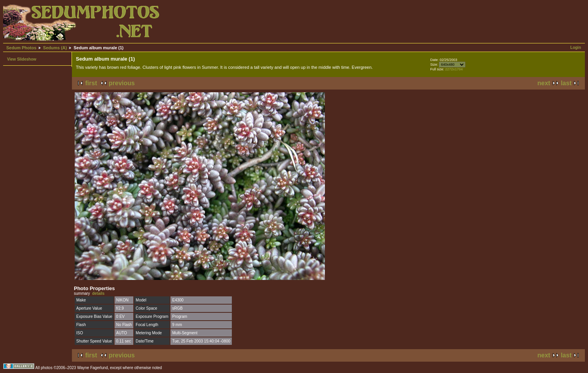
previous (122, 83)
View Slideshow (22, 59)
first (91, 83)
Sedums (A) (55, 48)
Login (576, 48)
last (566, 83)
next (544, 83)
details (99, 293)
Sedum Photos (21, 48)
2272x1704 (454, 69)
